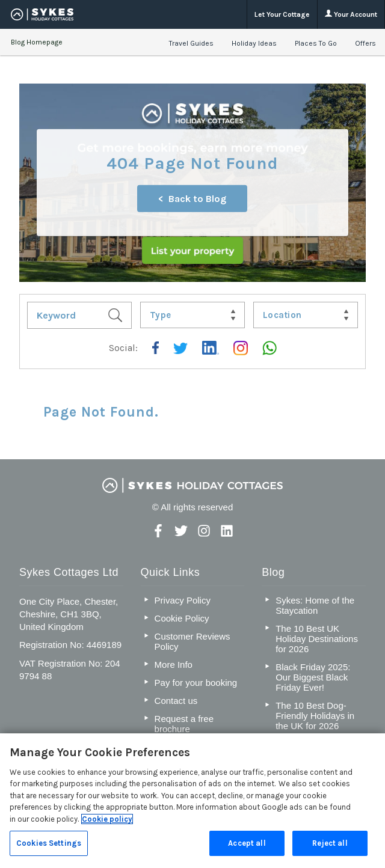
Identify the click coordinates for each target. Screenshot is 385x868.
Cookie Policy (182, 618)
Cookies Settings (49, 843)
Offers (365, 43)
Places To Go (316, 43)
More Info (174, 665)
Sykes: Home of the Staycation (315, 605)
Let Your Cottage (282, 14)
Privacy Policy (183, 600)
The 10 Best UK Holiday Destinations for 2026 (317, 639)
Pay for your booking (196, 683)
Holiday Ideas (254, 43)
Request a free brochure (184, 724)
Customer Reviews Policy (192, 641)
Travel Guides (191, 43)
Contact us (176, 701)
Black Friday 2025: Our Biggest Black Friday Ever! (313, 677)
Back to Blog (197, 199)
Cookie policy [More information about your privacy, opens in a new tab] (107, 819)
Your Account (351, 14)
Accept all (247, 843)
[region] (192, 801)
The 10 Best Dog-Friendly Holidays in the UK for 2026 (315, 716)
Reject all (330, 843)
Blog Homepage (37, 42)
